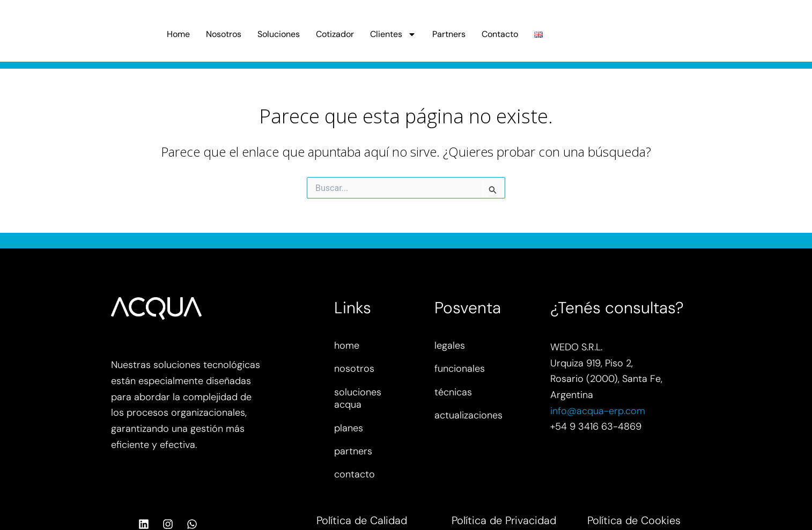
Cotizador (335, 34)
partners (353, 451)
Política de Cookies (634, 520)
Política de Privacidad (504, 520)
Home (178, 34)
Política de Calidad (362, 520)
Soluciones (279, 34)
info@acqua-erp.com (598, 411)
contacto (355, 474)
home (347, 345)
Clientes (393, 34)
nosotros (354, 369)
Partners (449, 34)
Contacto (500, 34)
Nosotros (224, 34)
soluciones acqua (358, 398)
